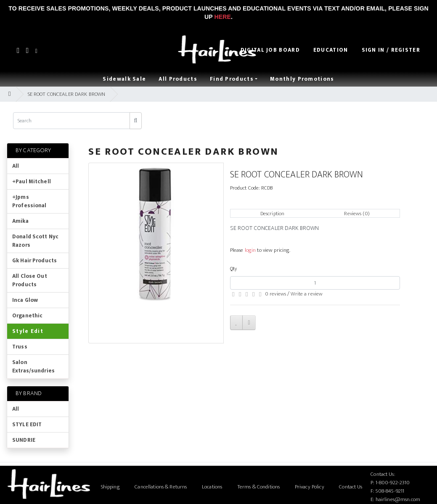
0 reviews (275, 294)
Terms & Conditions (258, 487)
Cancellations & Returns (161, 487)
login (250, 250)
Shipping (110, 487)
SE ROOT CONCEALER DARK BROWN (67, 94)
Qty (233, 269)
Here (223, 17)
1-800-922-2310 (393, 483)
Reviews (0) (357, 214)
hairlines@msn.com (398, 499)
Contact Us (351, 487)
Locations (212, 487)
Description (272, 214)
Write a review (307, 294)
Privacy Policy (310, 487)
